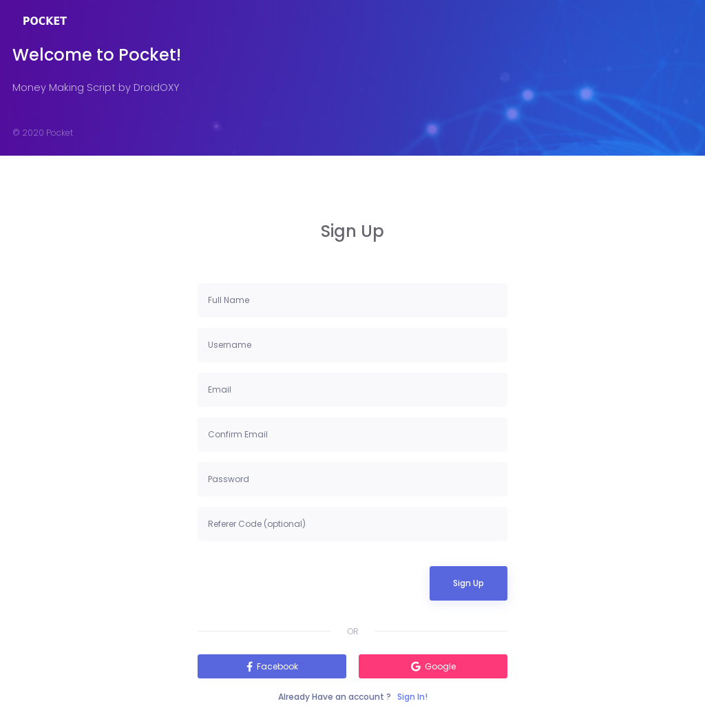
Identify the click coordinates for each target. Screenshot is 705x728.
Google (440, 666)
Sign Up (469, 583)
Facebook (277, 666)
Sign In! (412, 697)
